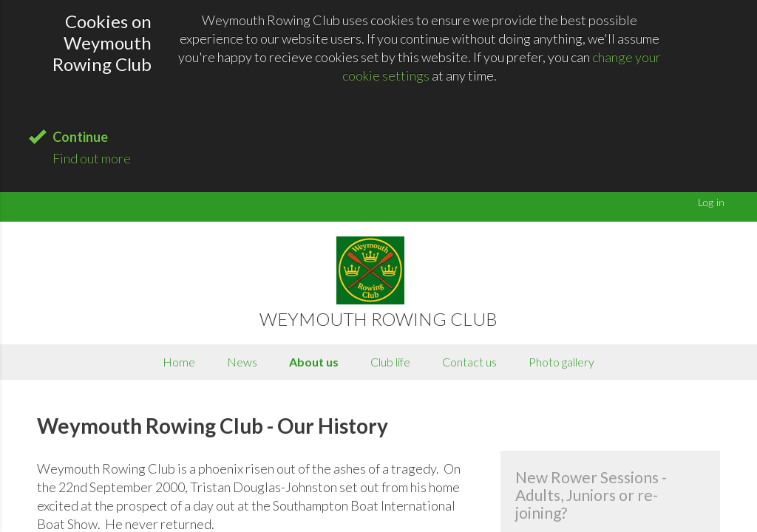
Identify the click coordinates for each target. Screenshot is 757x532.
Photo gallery (561, 362)
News (242, 362)
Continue (80, 137)
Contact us (469, 362)
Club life (390, 362)
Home (179, 362)
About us (314, 362)
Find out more (92, 158)
